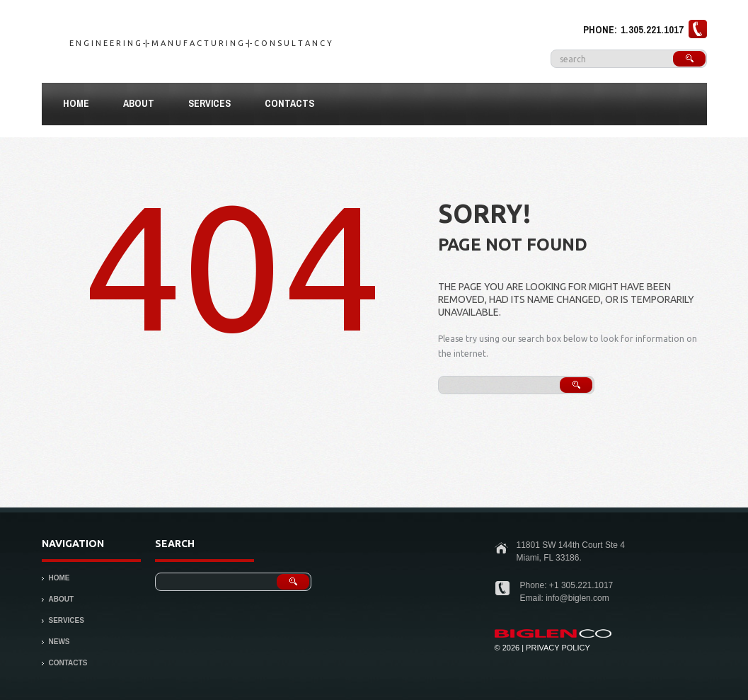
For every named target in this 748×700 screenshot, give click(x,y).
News (59, 642)
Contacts (289, 103)
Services (209, 103)
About (133, 105)
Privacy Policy (558, 648)
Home (76, 103)
